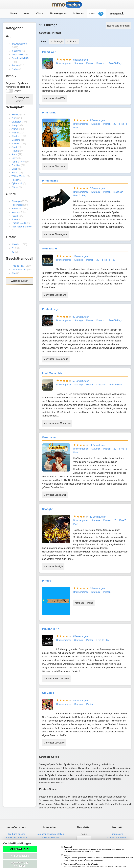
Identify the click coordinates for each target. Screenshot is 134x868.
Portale (15, 69)
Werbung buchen (20, 281)
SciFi (14, 118)
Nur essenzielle (20, 856)
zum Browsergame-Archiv (20, 99)
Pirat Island (49, 113)
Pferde (15, 173)
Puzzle (15, 216)
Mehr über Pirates (84, 603)
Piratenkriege (50, 309)
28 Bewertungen (98, 517)
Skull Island (49, 249)
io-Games (16, 51)
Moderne (16, 140)
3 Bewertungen (80, 60)
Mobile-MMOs (19, 55)
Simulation (17, 209)
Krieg (14, 125)
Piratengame (50, 181)
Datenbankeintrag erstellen (50, 834)
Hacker (15, 180)
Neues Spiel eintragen (118, 26)
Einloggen (117, 13)
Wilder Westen (19, 176)
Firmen (15, 65)
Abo (13, 273)
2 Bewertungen (97, 188)
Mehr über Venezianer (55, 495)
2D (13, 248)
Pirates (46, 581)
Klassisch (16, 244)
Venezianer (49, 437)
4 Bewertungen (97, 120)
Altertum (16, 136)
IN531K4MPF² (51, 629)
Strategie (16, 201)
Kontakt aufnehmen (117, 838)
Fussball (16, 144)
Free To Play (18, 266)
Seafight (47, 509)
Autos (14, 154)
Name (84, 834)
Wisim (15, 133)
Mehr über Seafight (53, 566)
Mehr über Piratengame (56, 234)
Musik (14, 169)
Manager (16, 212)
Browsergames (58, 13)
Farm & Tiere (18, 162)
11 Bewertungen (98, 445)
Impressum (117, 834)
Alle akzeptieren (20, 849)
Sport (14, 147)
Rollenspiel (17, 205)
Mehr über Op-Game (54, 743)
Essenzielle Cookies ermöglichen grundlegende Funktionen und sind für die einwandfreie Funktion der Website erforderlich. (93, 849)
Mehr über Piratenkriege (56, 359)
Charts (40, 13)
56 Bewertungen (81, 381)
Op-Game (48, 693)
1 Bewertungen (80, 256)
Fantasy (16, 115)
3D (13, 252)
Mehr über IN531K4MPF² (56, 679)
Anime (15, 129)
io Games (78, 13)
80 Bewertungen (81, 317)
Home (13, 13)
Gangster (16, 122)
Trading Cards (19, 223)
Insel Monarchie (52, 373)
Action (15, 219)
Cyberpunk (17, 183)
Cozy (14, 158)
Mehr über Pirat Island (55, 166)
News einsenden (50, 838)
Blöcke (15, 187)
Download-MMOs (20, 58)
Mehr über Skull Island (55, 295)
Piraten (15, 151)
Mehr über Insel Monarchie (57, 423)
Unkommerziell (19, 270)
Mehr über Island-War (55, 98)
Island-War (49, 52)
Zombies (16, 165)
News (27, 13)
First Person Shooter (22, 227)
